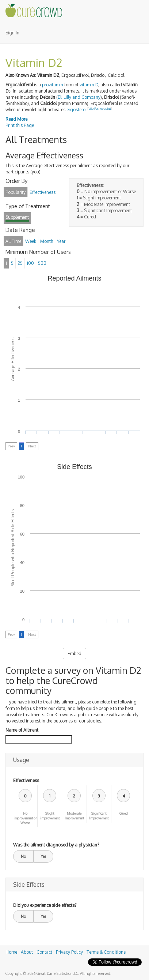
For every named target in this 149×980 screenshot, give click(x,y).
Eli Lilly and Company (79, 97)
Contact (44, 952)
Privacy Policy (69, 952)
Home (11, 952)
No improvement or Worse (25, 818)
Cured (124, 813)
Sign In (12, 33)
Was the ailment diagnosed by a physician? (56, 845)
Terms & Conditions (106, 952)
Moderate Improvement (74, 816)
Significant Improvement (99, 816)
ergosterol (77, 110)
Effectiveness (26, 780)
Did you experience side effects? (45, 905)
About (27, 952)
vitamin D (89, 85)
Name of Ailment (22, 730)
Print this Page (20, 125)
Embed (74, 654)
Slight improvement (50, 816)
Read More (16, 119)
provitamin (53, 85)
